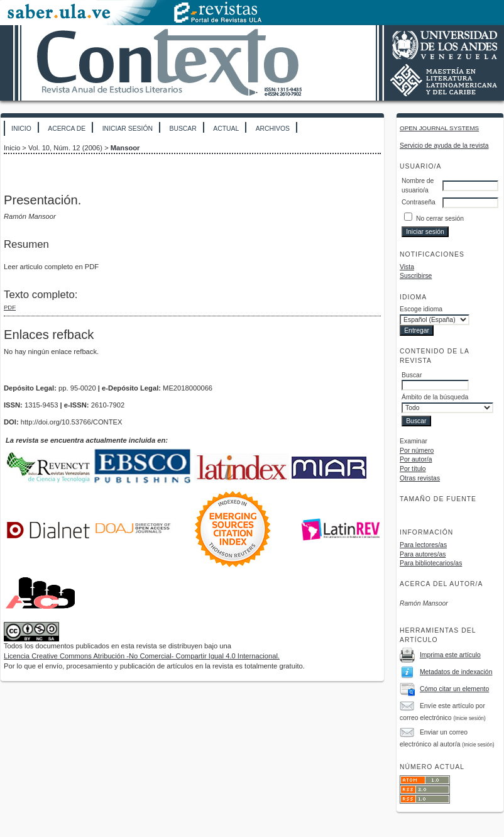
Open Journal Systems (439, 128)
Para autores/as (423, 554)
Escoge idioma (421, 309)
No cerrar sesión (440, 219)
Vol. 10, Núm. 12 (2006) (65, 148)
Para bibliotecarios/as (431, 563)
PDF (10, 307)
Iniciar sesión (128, 129)
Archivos (273, 129)
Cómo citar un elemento (454, 689)
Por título (413, 469)
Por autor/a (416, 459)
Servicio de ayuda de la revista (444, 146)
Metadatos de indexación (456, 672)
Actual (226, 129)
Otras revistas (420, 478)
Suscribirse (416, 276)
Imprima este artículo (450, 655)
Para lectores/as (423, 545)
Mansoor (125, 148)
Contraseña (419, 202)
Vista (407, 267)
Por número (417, 451)
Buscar (183, 129)
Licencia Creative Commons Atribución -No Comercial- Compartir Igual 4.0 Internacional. (142, 656)
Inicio (21, 129)
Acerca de (67, 129)
